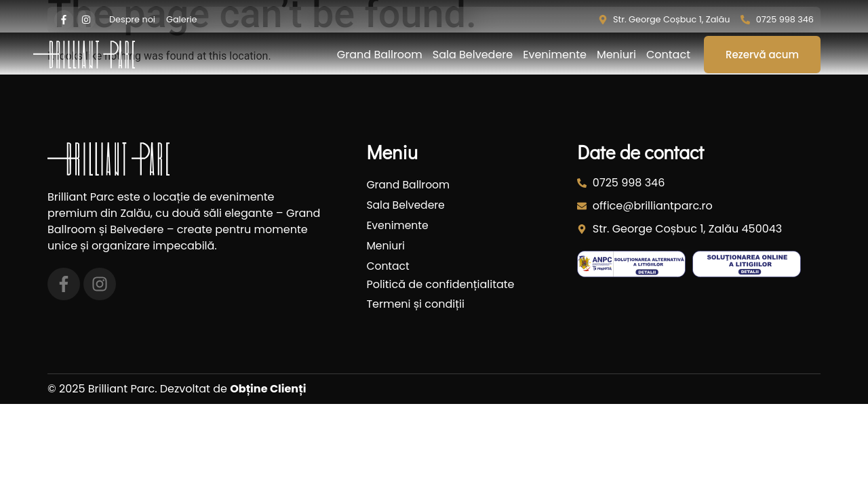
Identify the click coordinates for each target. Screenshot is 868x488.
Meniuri (616, 55)
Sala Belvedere (473, 55)
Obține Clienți (268, 389)
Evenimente (555, 55)
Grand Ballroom (380, 55)
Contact (668, 55)
